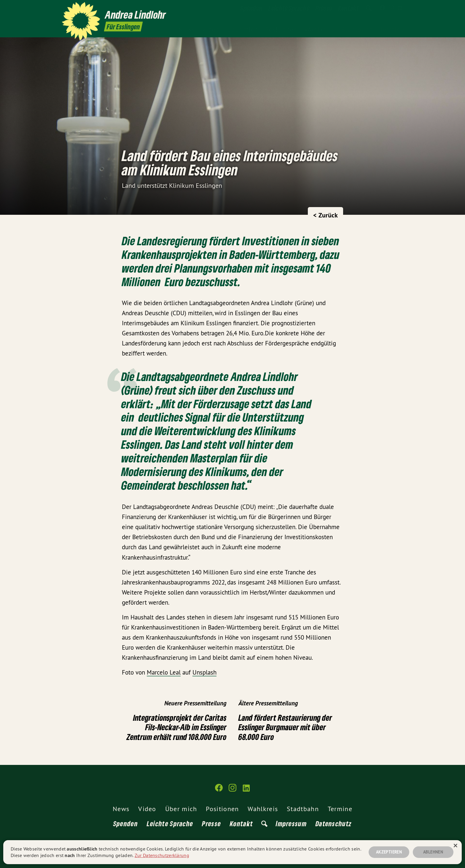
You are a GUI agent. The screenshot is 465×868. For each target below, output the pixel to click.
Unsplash (204, 672)
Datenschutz (334, 823)
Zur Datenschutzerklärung (162, 855)
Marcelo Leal (164, 672)
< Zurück (325, 215)
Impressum (291, 823)
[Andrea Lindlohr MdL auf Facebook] (382, 8)
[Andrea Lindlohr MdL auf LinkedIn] (400, 8)
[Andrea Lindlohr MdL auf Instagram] (391, 8)
